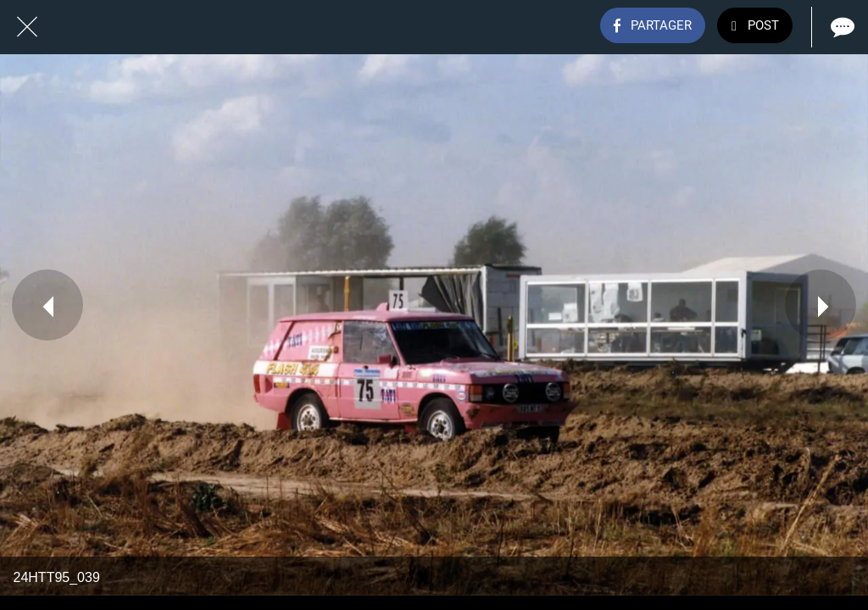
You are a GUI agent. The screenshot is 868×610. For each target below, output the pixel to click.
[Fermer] (27, 27)
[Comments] (841, 27)
